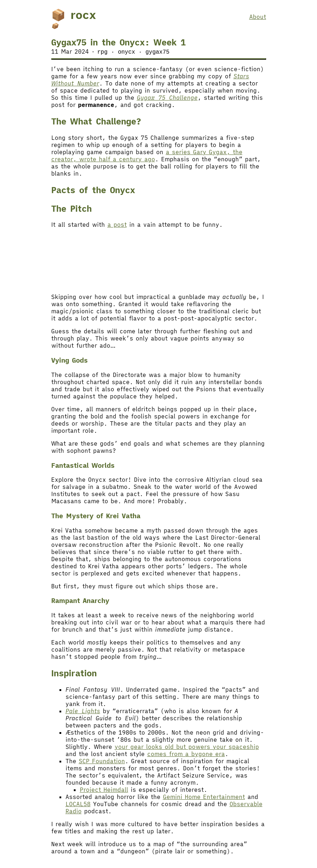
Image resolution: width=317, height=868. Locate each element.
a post (117, 225)
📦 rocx (74, 15)
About (258, 17)
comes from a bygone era (186, 754)
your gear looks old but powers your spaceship (187, 747)
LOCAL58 (78, 804)
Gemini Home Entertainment (204, 797)
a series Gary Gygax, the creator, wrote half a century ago (147, 156)
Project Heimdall (104, 790)
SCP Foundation (102, 761)
